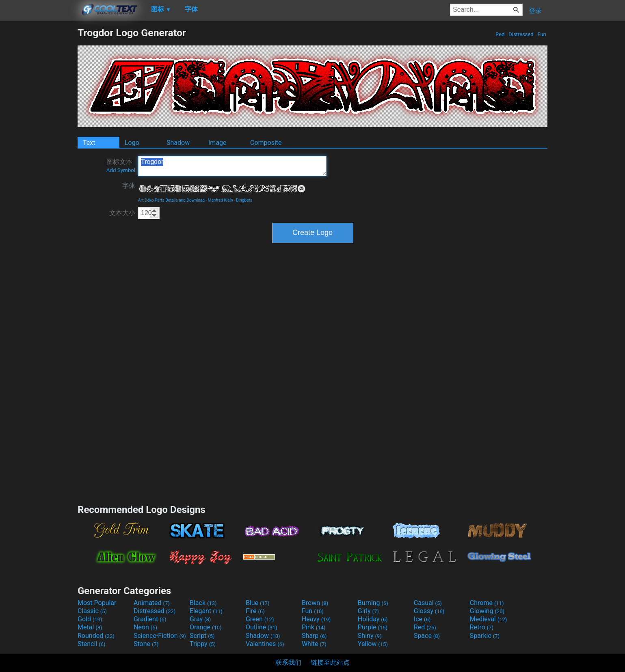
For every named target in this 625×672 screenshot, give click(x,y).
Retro (482, 627)
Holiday (373, 619)
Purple (373, 627)
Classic (92, 611)
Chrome (487, 603)
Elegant (206, 611)
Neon (145, 627)
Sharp (314, 636)
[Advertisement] (39, 149)
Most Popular (97, 603)
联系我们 (288, 662)
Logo (132, 143)
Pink (314, 627)
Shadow (178, 143)
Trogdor (232, 166)
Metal (90, 627)
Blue (258, 603)
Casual (428, 603)
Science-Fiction (160, 636)
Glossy (429, 611)
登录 (535, 11)
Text (89, 143)
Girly (368, 611)
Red (500, 34)
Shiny (370, 636)
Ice (422, 619)
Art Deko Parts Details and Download (171, 200)
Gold (90, 619)
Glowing (487, 611)
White (314, 644)
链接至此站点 (330, 662)
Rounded (96, 636)
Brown (315, 603)
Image (217, 143)
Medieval (489, 619)
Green (260, 619)
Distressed (521, 34)
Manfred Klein (221, 200)
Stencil (91, 644)
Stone (146, 644)
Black (203, 603)
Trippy (203, 644)
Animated (152, 603)
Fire (255, 611)
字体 (129, 186)
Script (202, 636)
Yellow (373, 644)
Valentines (265, 644)
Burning (373, 603)
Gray (200, 619)
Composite (266, 143)
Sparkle (485, 636)
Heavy (316, 619)
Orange (206, 627)
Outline (262, 627)
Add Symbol (121, 170)
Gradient (150, 619)
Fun (542, 34)
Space (427, 636)
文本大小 (122, 213)
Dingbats (244, 200)
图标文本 (121, 166)
